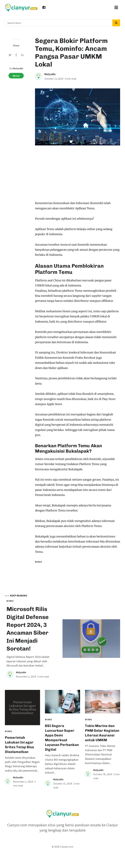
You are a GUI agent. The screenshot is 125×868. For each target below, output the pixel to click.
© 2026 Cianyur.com (63, 862)
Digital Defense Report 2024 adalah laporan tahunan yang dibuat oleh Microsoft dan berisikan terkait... (28, 677)
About (16, 76)
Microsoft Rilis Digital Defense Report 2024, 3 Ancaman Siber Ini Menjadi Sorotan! (27, 636)
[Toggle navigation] (116, 8)
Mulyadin (50, 74)
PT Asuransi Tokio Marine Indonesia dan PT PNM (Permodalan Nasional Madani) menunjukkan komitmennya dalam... (100, 770)
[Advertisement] (78, 176)
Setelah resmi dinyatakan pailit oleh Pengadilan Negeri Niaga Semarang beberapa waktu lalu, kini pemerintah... (22, 780)
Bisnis (39, 562)
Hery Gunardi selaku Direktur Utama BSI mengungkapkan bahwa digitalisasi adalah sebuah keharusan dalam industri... (62, 779)
